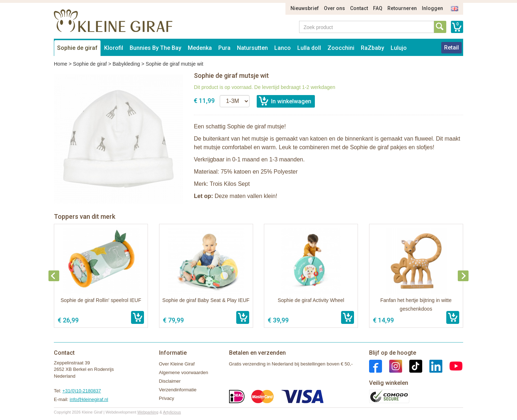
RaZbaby (372, 48)
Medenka (200, 48)
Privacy (167, 398)
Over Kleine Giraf (177, 364)
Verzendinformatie (178, 390)
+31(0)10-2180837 (82, 391)
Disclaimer (170, 381)
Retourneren (402, 8)
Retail (451, 48)
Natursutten (252, 48)
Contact (359, 8)
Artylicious (172, 412)
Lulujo (399, 48)
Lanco (283, 48)
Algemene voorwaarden (184, 372)
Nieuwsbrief (305, 8)
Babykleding (126, 64)
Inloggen (432, 8)
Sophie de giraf (77, 48)
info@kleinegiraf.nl (89, 399)
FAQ (378, 8)
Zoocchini (341, 48)
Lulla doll (309, 48)
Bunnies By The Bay (155, 48)
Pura (224, 48)
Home (60, 64)
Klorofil (114, 48)
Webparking (148, 412)
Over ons (334, 8)
